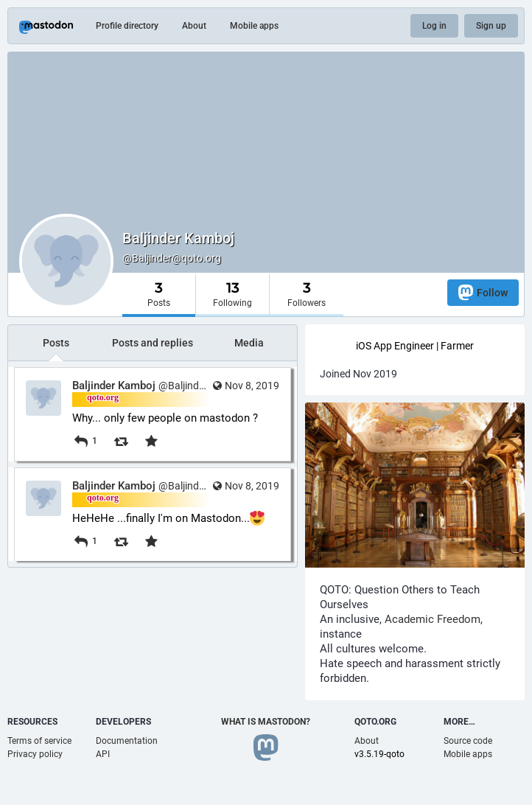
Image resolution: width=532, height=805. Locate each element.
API (103, 754)
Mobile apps (254, 26)
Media (249, 343)
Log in (434, 26)
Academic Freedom (433, 619)
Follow (483, 292)
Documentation (127, 741)
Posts (56, 343)
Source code (468, 741)
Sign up (491, 26)
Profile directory (127, 26)
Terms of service (39, 741)
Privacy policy (35, 754)
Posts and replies (153, 343)
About (194, 26)
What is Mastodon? (266, 722)
